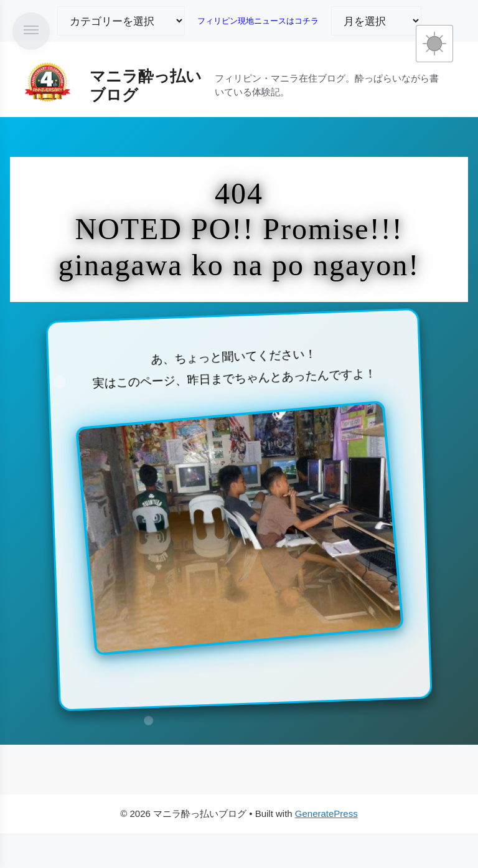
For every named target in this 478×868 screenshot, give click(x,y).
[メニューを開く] (31, 31)
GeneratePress (326, 814)
